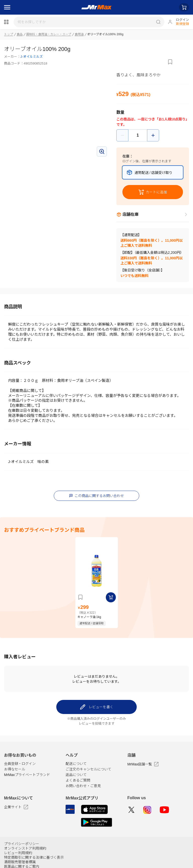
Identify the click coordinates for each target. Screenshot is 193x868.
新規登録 (182, 24)
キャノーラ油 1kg (89, 616)
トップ (9, 34)
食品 (20, 34)
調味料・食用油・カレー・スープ (49, 34)
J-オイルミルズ (32, 57)
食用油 (79, 34)
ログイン (182, 20)
